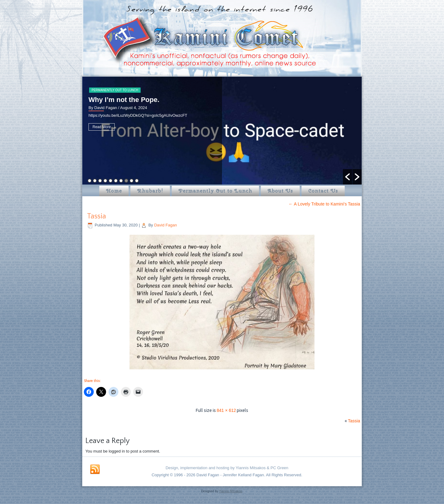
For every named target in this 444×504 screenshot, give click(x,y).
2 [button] (95, 181)
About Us (280, 191)
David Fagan (166, 225)
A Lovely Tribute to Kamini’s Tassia (324, 204)
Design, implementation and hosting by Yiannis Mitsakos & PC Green (227, 468)
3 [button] (100, 181)
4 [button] (105, 181)
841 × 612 (226, 410)
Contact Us (323, 191)
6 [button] (116, 181)
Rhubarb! (150, 191)
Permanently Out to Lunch (115, 90)
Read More (102, 127)
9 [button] (132, 181)
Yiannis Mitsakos (230, 491)
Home (114, 191)
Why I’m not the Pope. (124, 100)
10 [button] (137, 181)
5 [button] (111, 181)
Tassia (97, 216)
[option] (222, 131)
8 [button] (126, 181)
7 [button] (121, 181)
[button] (347, 177)
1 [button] (90, 181)
